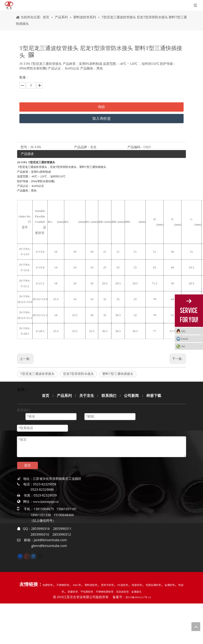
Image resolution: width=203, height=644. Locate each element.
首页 (46, 396)
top (196, 627)
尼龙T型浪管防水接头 (78, 374)
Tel (183, 346)
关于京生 (87, 396)
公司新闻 (131, 396)
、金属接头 (135, 592)
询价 (101, 107)
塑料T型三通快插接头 (118, 374)
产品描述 (27, 154)
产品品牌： (82, 147)
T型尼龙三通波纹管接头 (37, 374)
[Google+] (27, 556)
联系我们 (109, 396)
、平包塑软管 (86, 592)
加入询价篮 (101, 118)
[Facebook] (20, 556)
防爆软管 (73, 592)
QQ (183, 331)
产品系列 (64, 396)
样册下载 (154, 396)
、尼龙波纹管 (121, 592)
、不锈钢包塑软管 (103, 592)
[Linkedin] (34, 556)
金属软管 (170, 585)
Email (185, 339)
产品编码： (135, 147)
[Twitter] (40, 556)
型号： (25, 147)
